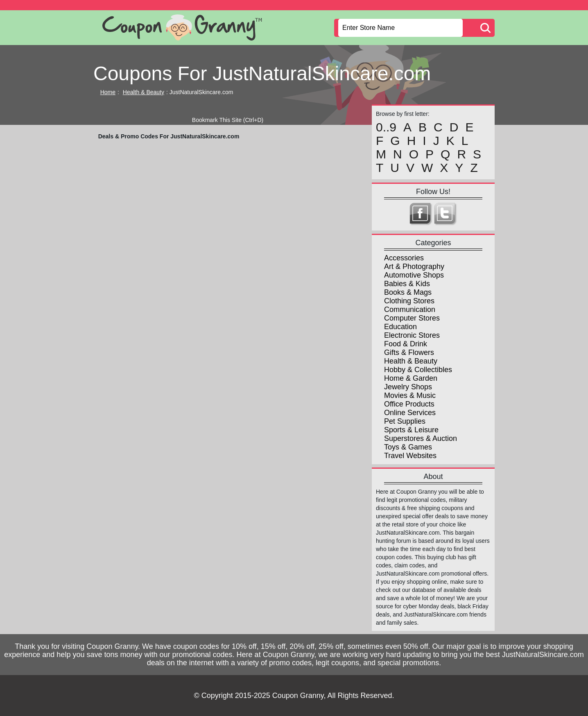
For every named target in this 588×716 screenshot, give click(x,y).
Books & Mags (408, 292)
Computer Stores (412, 318)
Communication (410, 309)
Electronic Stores (412, 335)
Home (108, 92)
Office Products (409, 404)
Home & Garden (411, 378)
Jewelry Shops (408, 387)
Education (400, 327)
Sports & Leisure (411, 430)
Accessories (404, 258)
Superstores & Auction (421, 438)
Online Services (410, 413)
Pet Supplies (405, 421)
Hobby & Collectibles (418, 370)
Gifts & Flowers (409, 352)
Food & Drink (406, 344)
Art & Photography (414, 267)
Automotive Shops (414, 275)
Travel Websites (410, 456)
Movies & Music (410, 395)
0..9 (386, 127)
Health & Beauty (144, 92)
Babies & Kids (407, 284)
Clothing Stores (409, 301)
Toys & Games (408, 447)
